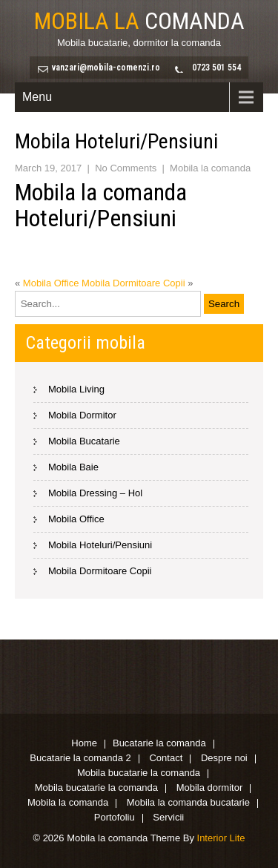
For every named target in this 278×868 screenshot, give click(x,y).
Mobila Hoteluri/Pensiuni (100, 545)
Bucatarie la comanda (159, 744)
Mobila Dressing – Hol (95, 493)
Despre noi (224, 759)
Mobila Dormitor (82, 415)
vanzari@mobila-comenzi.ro (106, 68)
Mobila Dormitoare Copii (133, 283)
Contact (166, 759)
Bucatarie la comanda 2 (80, 759)
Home (84, 744)
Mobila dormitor (210, 789)
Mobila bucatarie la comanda (139, 774)
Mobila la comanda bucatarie (188, 803)
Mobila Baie (73, 467)
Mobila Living (76, 389)
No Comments (126, 168)
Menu (37, 97)
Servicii (168, 818)
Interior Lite (221, 838)
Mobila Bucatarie (84, 441)
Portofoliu (115, 818)
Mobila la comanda (210, 168)
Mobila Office (51, 283)
